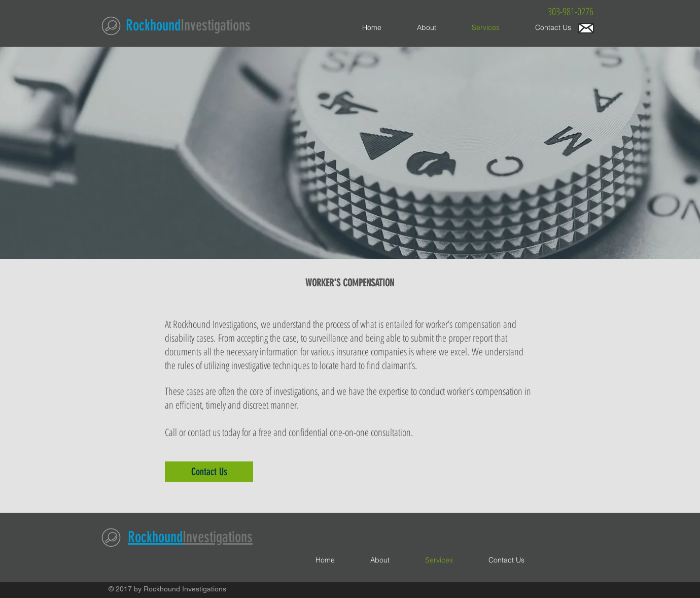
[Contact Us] (209, 472)
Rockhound (153, 25)
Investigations (216, 25)
